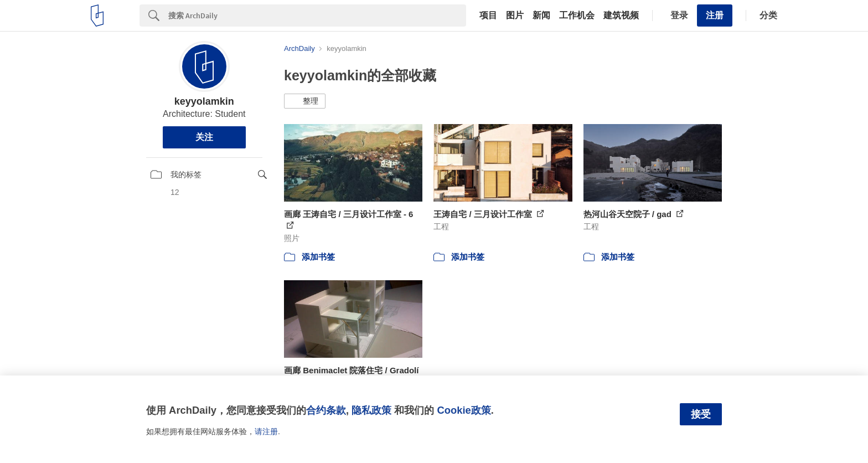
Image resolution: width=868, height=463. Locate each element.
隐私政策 (371, 410)
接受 (701, 414)
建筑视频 (621, 16)
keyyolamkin (204, 101)
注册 (715, 15)
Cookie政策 (464, 410)
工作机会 (577, 16)
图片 (515, 16)
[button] (305, 101)
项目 (488, 16)
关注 (204, 137)
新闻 (541, 16)
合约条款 (326, 410)
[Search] (317, 16)
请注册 (266, 431)
